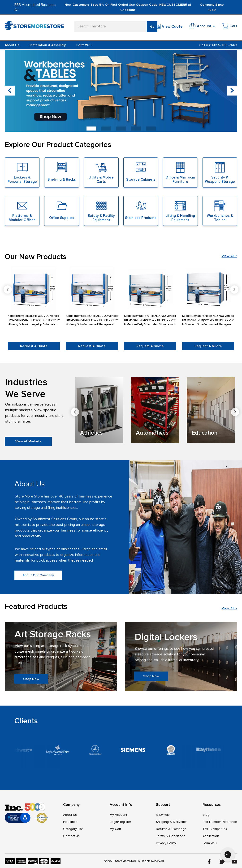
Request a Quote (34, 346)
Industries (70, 822)
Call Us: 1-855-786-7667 (218, 45)
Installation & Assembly (48, 45)
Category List (73, 829)
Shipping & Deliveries (172, 822)
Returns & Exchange (171, 829)
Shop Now (31, 679)
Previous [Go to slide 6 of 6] (8, 290)
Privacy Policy (166, 843)
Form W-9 (84, 45)
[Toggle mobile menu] (8, 26)
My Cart (115, 829)
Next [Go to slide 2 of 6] (234, 290)
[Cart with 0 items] (230, 27)
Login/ (114, 822)
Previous (75, 412)
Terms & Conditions (171, 836)
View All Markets (28, 441)
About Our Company (38, 575)
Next (235, 412)
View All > (230, 256)
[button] (232, 91)
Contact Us (71, 836)
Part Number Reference (220, 822)
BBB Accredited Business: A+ (35, 7)
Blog (206, 815)
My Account (118, 815)
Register (125, 822)
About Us (12, 45)
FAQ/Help (163, 815)
